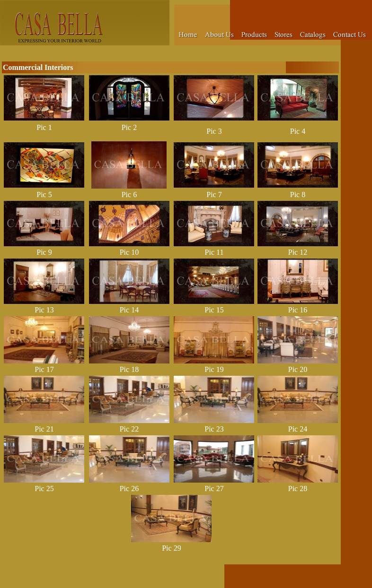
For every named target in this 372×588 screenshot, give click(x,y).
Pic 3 (214, 131)
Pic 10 (129, 252)
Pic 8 (298, 195)
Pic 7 (214, 195)
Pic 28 (298, 489)
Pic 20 (298, 369)
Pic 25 (44, 489)
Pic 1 (44, 127)
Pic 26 (129, 489)
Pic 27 (214, 489)
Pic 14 (129, 310)
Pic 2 (129, 127)
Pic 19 (214, 369)
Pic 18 (129, 369)
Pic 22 (129, 429)
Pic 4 (298, 131)
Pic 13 (44, 310)
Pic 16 (298, 310)
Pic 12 (298, 252)
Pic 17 (44, 369)
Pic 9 (44, 252)
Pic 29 (171, 548)
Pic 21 (44, 429)
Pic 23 (214, 429)
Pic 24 (298, 429)
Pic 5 (44, 195)
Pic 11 (214, 252)
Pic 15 (214, 310)
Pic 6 (129, 195)
